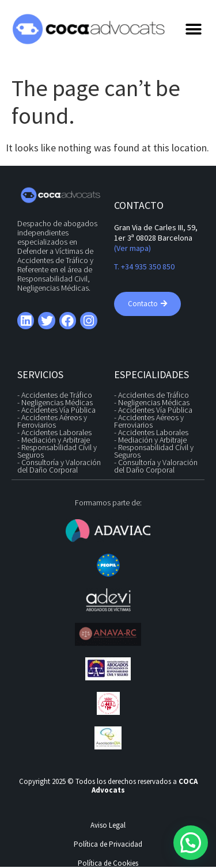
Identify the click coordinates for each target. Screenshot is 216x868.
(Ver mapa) (132, 248)
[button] (194, 29)
